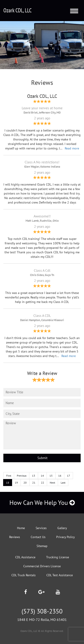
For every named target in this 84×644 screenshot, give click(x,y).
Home (21, 528)
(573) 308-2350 (42, 611)
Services (41, 528)
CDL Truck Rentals (24, 575)
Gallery (62, 528)
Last (63, 483)
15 (51, 476)
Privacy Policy (66, 537)
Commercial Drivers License (42, 566)
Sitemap (42, 546)
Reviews (15, 537)
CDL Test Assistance (60, 575)
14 (42, 476)
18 (8, 483)
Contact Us (38, 537)
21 (34, 483)
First (9, 476)
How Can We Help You (42, 503)
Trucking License (58, 557)
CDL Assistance (25, 557)
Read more (72, 148)
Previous (22, 476)
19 (16, 483)
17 (69, 476)
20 (25, 483)
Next (52, 483)
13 (34, 476)
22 (43, 483)
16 (60, 476)
